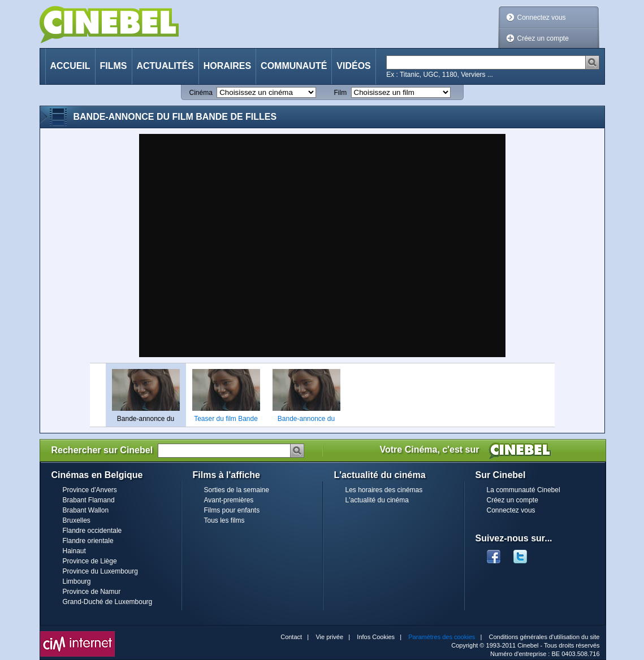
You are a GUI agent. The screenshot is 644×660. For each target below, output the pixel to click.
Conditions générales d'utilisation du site (544, 637)
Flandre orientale (88, 541)
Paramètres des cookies (442, 637)
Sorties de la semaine (237, 490)
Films (114, 66)
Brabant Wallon (86, 510)
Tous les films (224, 520)
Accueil (70, 66)
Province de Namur (92, 592)
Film (341, 93)
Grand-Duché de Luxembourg (108, 602)
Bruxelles (77, 520)
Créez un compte (543, 38)
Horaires (227, 66)
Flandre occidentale (92, 531)
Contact (291, 637)
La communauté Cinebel (524, 490)
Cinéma (201, 93)
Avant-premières (229, 500)
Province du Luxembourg (100, 571)
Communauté (294, 66)
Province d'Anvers (90, 490)
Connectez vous (542, 18)
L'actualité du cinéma (377, 500)
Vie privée (329, 637)
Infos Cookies (376, 637)
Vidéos (353, 66)
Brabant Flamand (89, 500)
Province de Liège (90, 561)
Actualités (165, 66)
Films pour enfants (232, 510)
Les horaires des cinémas (384, 490)
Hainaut (74, 551)
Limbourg (77, 581)
